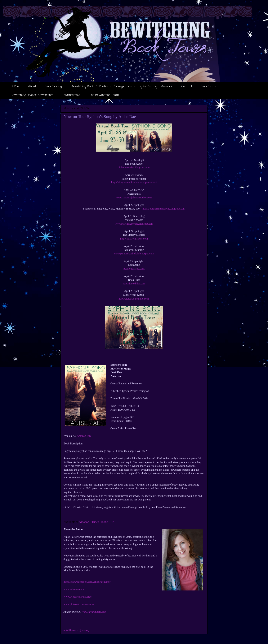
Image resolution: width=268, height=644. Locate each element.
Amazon (81, 436)
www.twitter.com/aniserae (78, 597)
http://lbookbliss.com (134, 284)
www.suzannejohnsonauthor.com (134, 198)
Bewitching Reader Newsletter (32, 95)
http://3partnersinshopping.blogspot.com (164, 209)
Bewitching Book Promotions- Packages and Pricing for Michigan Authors (122, 87)
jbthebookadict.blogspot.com (134, 168)
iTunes (95, 522)
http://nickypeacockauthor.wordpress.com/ (134, 182)
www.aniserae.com (74, 589)
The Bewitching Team (104, 95)
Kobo (105, 522)
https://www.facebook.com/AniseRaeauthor (87, 582)
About (32, 87)
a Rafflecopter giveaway (77, 630)
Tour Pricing (54, 87)
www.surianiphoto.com (94, 612)
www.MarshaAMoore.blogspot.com (134, 224)
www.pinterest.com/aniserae (79, 604)
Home (15, 87)
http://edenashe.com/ (134, 269)
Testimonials (71, 95)
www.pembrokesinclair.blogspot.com (134, 254)
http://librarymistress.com (134, 239)
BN (89, 436)
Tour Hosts (209, 87)
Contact (187, 87)
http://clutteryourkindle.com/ (134, 299)
